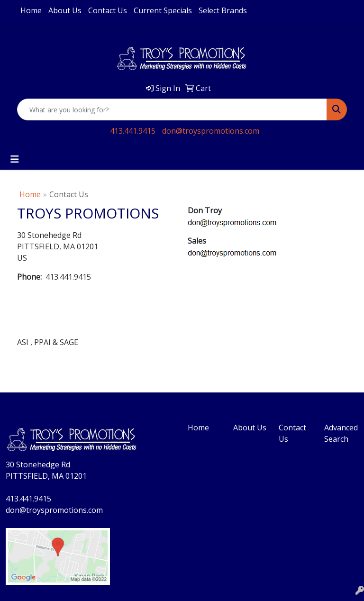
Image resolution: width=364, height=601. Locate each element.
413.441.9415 (133, 131)
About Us (65, 10)
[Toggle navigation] (15, 159)
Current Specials (163, 10)
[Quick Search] (172, 109)
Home (31, 10)
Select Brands (223, 10)
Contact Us (108, 10)
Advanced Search (341, 433)
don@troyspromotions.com (211, 131)
